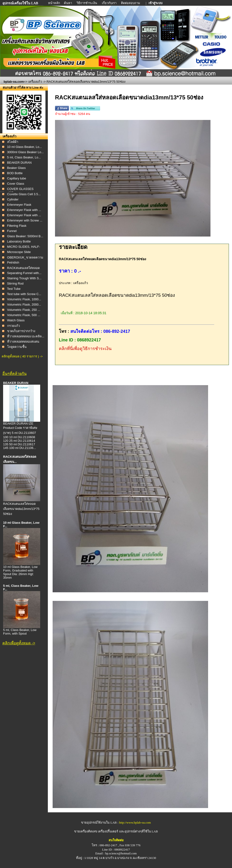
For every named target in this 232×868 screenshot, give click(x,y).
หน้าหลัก (54, 3)
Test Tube (14, 289)
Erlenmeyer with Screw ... (25, 220)
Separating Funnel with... (24, 273)
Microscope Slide (19, 252)
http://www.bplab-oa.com (135, 822)
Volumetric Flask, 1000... (24, 299)
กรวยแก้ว (14, 326)
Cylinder (13, 199)
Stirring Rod (15, 283)
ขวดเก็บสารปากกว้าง (21, 331)
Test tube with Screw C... (24, 294)
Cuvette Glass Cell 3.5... (24, 194)
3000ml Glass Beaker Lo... (25, 152)
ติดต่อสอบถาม (131, 3)
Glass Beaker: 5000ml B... (25, 236)
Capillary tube (17, 178)
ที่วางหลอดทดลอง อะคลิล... (26, 336)
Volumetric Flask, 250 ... (24, 310)
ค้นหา (68, 3)
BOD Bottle (15, 173)
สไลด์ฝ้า (13, 142)
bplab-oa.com (14, 82)
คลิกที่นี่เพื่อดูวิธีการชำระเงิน (85, 349)
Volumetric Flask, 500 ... (24, 315)
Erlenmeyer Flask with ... (24, 210)
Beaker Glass (17, 168)
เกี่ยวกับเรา (110, 3)
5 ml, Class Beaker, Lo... (24, 157)
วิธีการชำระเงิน (87, 3)
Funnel (12, 231)
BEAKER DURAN (19, 163)
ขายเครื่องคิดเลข (86, 831)
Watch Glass (16, 320)
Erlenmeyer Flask (19, 205)
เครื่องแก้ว (35, 82)
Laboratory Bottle (19, 241)
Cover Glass (16, 184)
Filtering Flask (17, 226)
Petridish (13, 262)
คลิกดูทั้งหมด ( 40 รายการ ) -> (22, 356)
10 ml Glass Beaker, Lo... (25, 147)
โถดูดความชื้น (17, 347)
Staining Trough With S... (24, 278)
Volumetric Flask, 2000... (24, 305)
